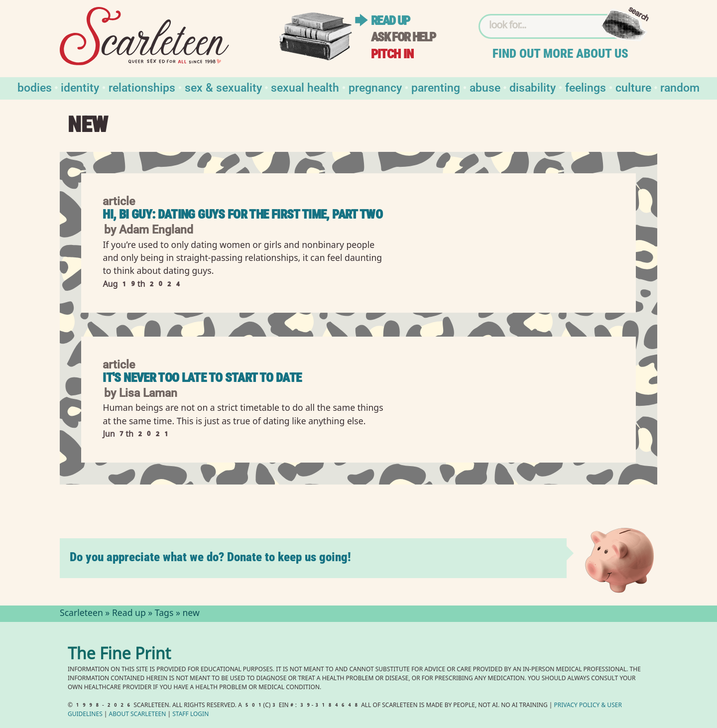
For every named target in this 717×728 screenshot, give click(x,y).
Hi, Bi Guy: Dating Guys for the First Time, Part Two (242, 214)
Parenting (436, 87)
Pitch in (392, 54)
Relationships (142, 87)
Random (680, 87)
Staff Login (190, 715)
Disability (533, 87)
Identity (80, 87)
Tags (164, 614)
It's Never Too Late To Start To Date (202, 378)
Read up (390, 21)
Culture (633, 87)
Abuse (485, 87)
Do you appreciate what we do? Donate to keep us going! (210, 557)
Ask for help (403, 37)
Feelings (586, 87)
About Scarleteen (138, 715)
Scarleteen (81, 614)
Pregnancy (375, 87)
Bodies (35, 87)
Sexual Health (305, 87)
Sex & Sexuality (223, 87)
